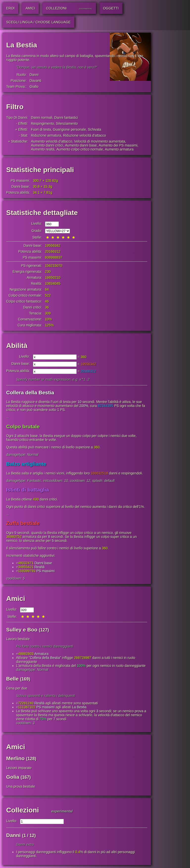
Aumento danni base (81, 145)
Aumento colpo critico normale (80, 149)
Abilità (17, 346)
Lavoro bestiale (18, 639)
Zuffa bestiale (23, 524)
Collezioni (23, 811)
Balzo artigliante (26, 464)
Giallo (34, 87)
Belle (12, 679)
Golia (13, 777)
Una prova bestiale (21, 787)
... (8, 418)
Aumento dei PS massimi (118, 145)
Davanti (35, 81)
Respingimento (42, 124)
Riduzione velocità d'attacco (84, 135)
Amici (16, 599)
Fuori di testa (41, 129)
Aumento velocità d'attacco (52, 141)
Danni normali (42, 118)
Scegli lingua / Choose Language (38, 22)
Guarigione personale (70, 129)
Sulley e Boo (22, 630)
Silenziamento (67, 124)
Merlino (15, 759)
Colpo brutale (23, 427)
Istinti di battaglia (28, 490)
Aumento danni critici (47, 145)
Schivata (95, 129)
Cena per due (17, 689)
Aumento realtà (43, 149)
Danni (34, 75)
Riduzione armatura (46, 135)
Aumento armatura (119, 149)
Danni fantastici (66, 118)
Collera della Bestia (30, 393)
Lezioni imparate (19, 768)
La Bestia (79, 708)
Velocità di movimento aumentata (100, 141)
